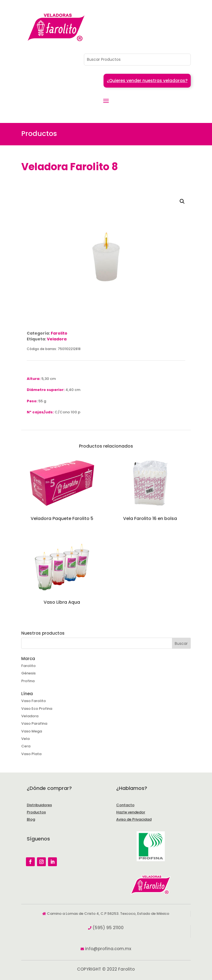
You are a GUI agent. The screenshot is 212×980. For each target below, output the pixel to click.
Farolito (59, 333)
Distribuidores (39, 805)
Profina (28, 681)
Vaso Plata (31, 754)
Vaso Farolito (34, 701)
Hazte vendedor (131, 812)
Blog (31, 819)
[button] (182, 201)
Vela (25, 739)
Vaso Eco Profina (37, 709)
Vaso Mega (32, 731)
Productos (36, 812)
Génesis (28, 673)
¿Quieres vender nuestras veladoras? (147, 81)
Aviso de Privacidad (134, 819)
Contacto (125, 805)
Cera (26, 746)
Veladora (57, 339)
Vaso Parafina (34, 723)
